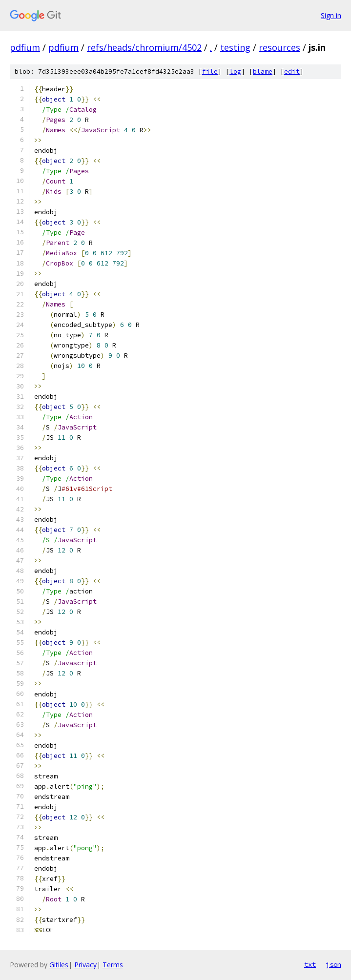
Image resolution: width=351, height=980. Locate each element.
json (333, 964)
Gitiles (59, 965)
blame (263, 71)
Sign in (331, 15)
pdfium (25, 47)
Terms (113, 965)
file (210, 71)
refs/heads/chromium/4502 (144, 47)
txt (310, 964)
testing (235, 47)
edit (292, 71)
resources (279, 47)
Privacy (85, 965)
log (235, 71)
